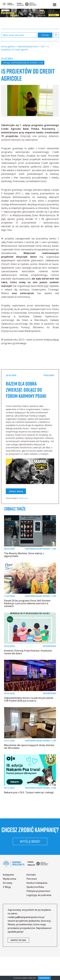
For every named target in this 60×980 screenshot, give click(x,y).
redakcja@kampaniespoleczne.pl (26, 940)
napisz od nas (18, 963)
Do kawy (8, 906)
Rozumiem (44, 978)
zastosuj (45, 35)
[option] (30, 108)
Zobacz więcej (16, 505)
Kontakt (31, 898)
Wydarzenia (24, 512)
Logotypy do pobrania (39, 918)
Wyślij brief (30, 864)
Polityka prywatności (38, 914)
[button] (54, 4)
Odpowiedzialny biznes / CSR (27, 63)
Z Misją (7, 910)
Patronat (32, 902)
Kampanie (8, 898)
